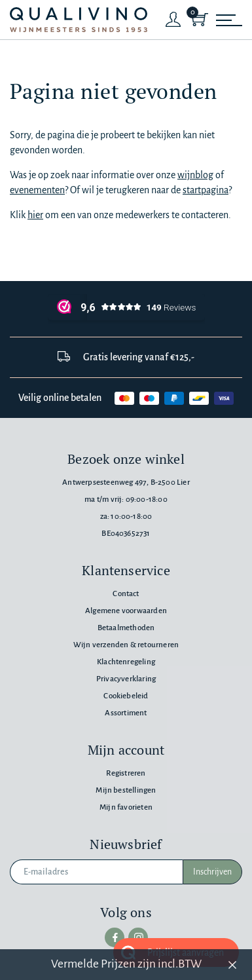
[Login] (173, 20)
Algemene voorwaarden (126, 611)
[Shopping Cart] (200, 20)
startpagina (206, 190)
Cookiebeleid (126, 696)
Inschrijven (212, 872)
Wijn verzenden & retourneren (126, 645)
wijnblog (195, 175)
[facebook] (115, 937)
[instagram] (138, 937)
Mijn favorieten (126, 807)
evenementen (37, 190)
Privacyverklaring (126, 679)
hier (35, 215)
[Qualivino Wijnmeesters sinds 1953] (79, 20)
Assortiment (126, 713)
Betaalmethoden (126, 628)
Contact (126, 594)
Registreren (126, 773)
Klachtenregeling (126, 662)
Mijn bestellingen (126, 790)
